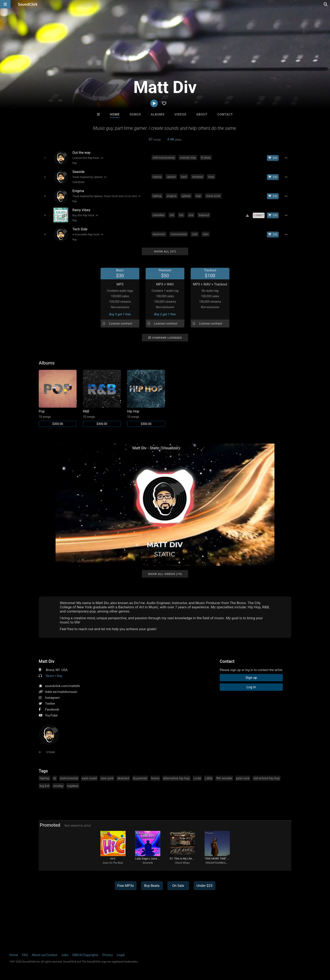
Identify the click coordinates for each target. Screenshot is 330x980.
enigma (172, 196)
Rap (75, 163)
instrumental (179, 234)
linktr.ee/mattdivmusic (61, 692)
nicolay (58, 786)
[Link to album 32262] (58, 398)
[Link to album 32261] (102, 398)
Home (115, 114)
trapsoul (204, 215)
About (202, 114)
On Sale (178, 886)
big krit (45, 786)
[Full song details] (286, 158)
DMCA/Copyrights (85, 955)
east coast (89, 778)
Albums (158, 114)
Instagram (52, 698)
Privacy (108, 955)
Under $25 (204, 886)
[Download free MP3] (247, 215)
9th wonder (224, 778)
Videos (180, 114)
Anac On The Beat (113, 863)
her (181, 215)
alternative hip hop (176, 778)
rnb (172, 215)
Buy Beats (152, 886)
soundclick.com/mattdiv (63, 686)
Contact (225, 114)
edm (206, 234)
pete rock (243, 778)
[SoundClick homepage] (28, 4)
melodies (159, 215)
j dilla (209, 778)
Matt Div (47, 661)
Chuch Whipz (182, 863)
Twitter (50, 704)
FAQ (25, 955)
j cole (197, 778)
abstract (123, 778)
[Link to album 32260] (146, 398)
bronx (155, 778)
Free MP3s (126, 886)
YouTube (51, 715)
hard (184, 177)
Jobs (65, 955)
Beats (50, 676)
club (195, 234)
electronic (159, 234)
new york (107, 778)
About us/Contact (45, 955)
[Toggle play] (45, 158)
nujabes (73, 786)
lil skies (206, 158)
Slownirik (148, 863)
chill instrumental (164, 158)
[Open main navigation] (5, 4)
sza (191, 215)
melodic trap (188, 158)
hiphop (157, 177)
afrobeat (198, 177)
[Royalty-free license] (259, 215)
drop (211, 177)
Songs (135, 114)
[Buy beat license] (273, 158)
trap (198, 196)
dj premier (140, 778)
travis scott (213, 196)
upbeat (171, 177)
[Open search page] (326, 4)
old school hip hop (267, 778)
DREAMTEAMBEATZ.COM (220, 863)
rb (55, 778)
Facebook (52, 709)
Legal (121, 955)
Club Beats (79, 182)
